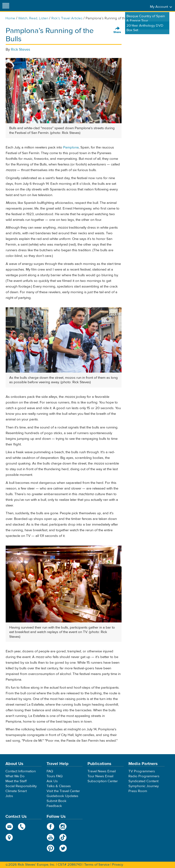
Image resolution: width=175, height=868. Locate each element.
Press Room (138, 791)
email (9, 827)
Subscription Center (103, 781)
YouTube (50, 837)
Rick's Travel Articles (67, 18)
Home (10, 18)
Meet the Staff (16, 781)
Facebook (50, 827)
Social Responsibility (21, 786)
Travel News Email (102, 771)
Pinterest (50, 848)
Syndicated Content (143, 781)
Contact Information (21, 771)
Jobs (9, 796)
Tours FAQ (55, 776)
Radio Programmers (144, 776)
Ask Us (52, 781)
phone (22, 827)
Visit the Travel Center (63, 791)
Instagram (63, 827)
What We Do (15, 776)
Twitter (63, 848)
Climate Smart (16, 791)
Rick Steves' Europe (87, 6)
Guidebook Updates (62, 796)
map (9, 837)
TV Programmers (142, 771)
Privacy (118, 865)
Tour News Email (100, 776)
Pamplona (71, 147)
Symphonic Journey (144, 786)
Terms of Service (97, 865)
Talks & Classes (59, 786)
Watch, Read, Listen (33, 18)
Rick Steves (20, 49)
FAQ (50, 771)
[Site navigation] (6, 6)
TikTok (63, 837)
